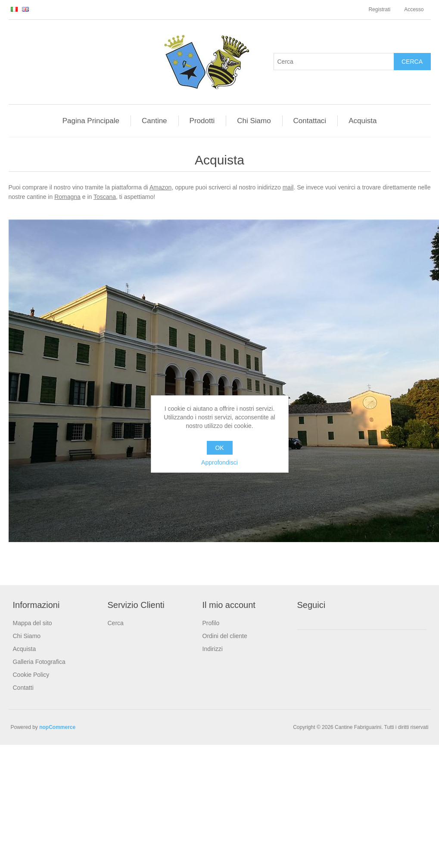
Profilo (211, 623)
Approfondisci (219, 462)
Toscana (105, 197)
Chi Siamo (27, 636)
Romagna (67, 197)
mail (288, 187)
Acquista (25, 649)
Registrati (379, 9)
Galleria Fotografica (39, 662)
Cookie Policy (31, 675)
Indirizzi (213, 649)
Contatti (23, 688)
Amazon (160, 187)
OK (219, 448)
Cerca (116, 623)
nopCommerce (57, 727)
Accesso (414, 9)
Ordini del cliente (225, 636)
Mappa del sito (33, 623)
